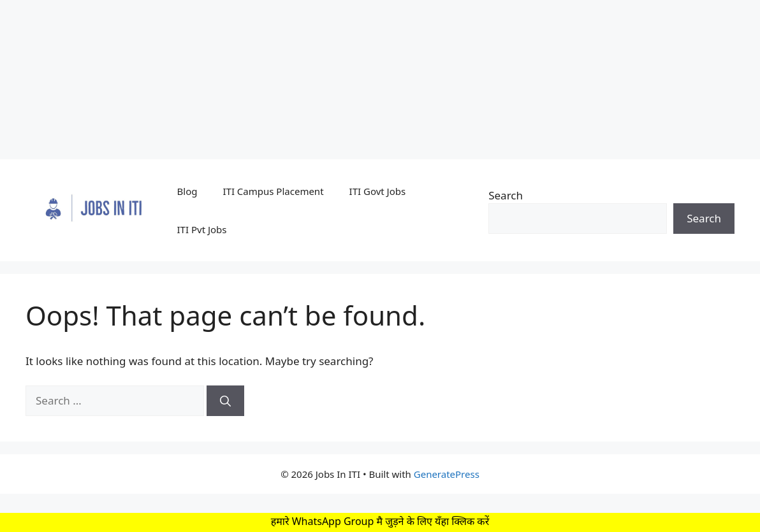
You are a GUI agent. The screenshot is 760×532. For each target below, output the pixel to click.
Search (506, 195)
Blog (187, 191)
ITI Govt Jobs (378, 191)
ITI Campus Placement (273, 191)
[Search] (225, 401)
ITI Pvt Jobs (202, 229)
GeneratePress (447, 474)
